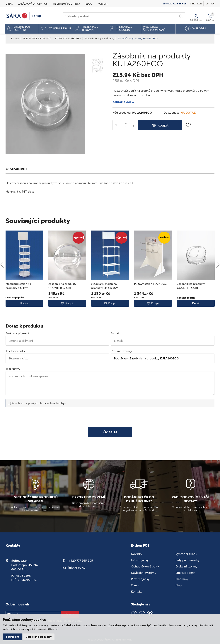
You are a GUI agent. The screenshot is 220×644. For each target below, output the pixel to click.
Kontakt (103, 4)
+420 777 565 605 (81, 561)
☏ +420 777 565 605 (175, 4)
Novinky (137, 554)
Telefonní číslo (15, 351)
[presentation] (110, 417)
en (213, 4)
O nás (9, 4)
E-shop (15, 38)
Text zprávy (13, 369)
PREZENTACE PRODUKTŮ (37, 38)
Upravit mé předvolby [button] (39, 637)
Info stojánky (140, 560)
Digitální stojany (186, 566)
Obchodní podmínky (66, 4)
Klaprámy (182, 579)
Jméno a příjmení (17, 333)
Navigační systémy (144, 573)
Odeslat (110, 432)
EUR (199, 4)
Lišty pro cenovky (187, 560)
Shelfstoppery (185, 573)
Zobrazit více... (123, 102)
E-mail (115, 333)
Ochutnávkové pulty (145, 566)
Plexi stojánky (140, 579)
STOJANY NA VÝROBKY (68, 38)
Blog (89, 4)
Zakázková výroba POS (33, 4)
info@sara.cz (77, 568)
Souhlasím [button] (12, 637)
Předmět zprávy (121, 351)
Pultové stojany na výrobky (99, 38)
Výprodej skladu (186, 554)
